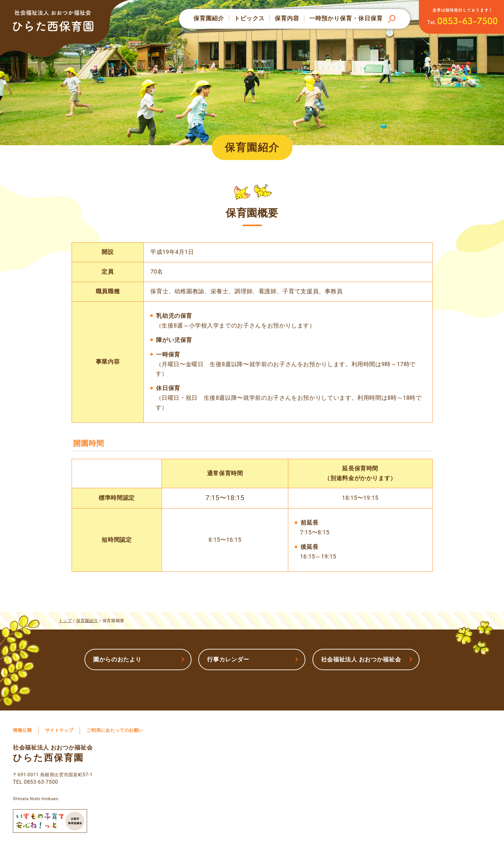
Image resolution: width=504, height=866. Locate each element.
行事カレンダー (228, 659)
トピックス (249, 18)
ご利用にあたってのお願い (115, 730)
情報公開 (22, 730)
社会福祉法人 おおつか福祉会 (361, 659)
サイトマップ (59, 730)
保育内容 (287, 18)
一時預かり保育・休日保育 (346, 18)
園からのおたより (117, 659)
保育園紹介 (209, 18)
